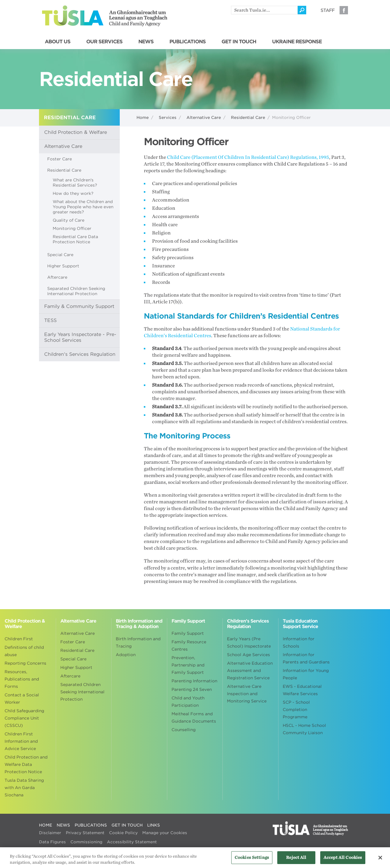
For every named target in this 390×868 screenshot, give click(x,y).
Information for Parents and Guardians (306, 658)
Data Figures (52, 842)
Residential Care (248, 118)
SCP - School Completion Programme (296, 710)
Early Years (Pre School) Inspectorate (249, 643)
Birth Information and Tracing (138, 643)
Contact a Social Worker (22, 699)
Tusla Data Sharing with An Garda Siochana (24, 788)
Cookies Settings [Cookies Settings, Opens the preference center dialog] (252, 860)
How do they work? (73, 193)
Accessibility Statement (132, 842)
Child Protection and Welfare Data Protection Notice (26, 764)
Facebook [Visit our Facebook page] (344, 10)
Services (168, 118)
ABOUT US (58, 42)
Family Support (188, 633)
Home (143, 118)
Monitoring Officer (72, 229)
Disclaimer (50, 833)
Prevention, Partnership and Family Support (188, 665)
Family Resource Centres (189, 646)
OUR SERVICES (104, 42)
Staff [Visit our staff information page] (328, 10)
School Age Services (248, 655)
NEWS (146, 42)
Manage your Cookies (165, 833)
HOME (46, 825)
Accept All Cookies (343, 860)
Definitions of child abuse (24, 651)
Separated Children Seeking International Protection (76, 291)
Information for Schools (299, 643)
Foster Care (60, 159)
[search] (264, 10)
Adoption (126, 655)
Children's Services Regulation (80, 354)
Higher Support (63, 266)
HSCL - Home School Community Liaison (304, 729)
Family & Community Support (79, 306)
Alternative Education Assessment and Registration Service (250, 671)
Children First (19, 639)
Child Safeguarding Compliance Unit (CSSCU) (24, 718)
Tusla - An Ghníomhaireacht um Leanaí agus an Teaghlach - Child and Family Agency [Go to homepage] (105, 16)
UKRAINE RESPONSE (297, 42)
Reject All (296, 860)
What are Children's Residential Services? (75, 183)
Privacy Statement (85, 833)
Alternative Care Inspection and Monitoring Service (247, 694)
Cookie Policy (123, 833)
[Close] (380, 860)
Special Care (60, 255)
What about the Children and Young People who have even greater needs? (83, 207)
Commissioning (86, 842)
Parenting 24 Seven (192, 689)
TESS (50, 320)
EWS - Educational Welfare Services (302, 690)
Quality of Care (69, 220)
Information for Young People (306, 674)
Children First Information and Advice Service (21, 741)
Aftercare (57, 277)
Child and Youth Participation (188, 702)
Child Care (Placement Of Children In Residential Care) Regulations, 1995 (248, 157)
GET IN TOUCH (239, 42)
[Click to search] (302, 10)
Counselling (184, 730)
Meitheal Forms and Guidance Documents (194, 718)
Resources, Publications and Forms (22, 679)
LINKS (154, 825)
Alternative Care (204, 118)
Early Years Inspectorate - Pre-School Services (80, 337)
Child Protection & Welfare (76, 132)
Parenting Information (194, 681)
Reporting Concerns (25, 663)
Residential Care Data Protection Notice (75, 239)
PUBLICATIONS (188, 42)
